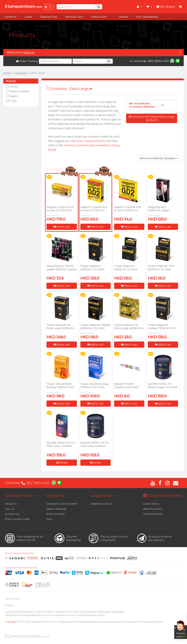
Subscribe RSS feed (163, 496)
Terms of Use (12, 599)
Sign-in (29, 52)
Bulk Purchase (55, 514)
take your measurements (88, 141)
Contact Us (12, 514)
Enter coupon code (17, 519)
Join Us (10, 509)
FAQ (49, 519)
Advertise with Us (102, 504)
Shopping (55, 496)
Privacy (9, 605)
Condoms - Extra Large (71, 89)
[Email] (89, 61)
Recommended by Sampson (159, 158)
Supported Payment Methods (21, 568)
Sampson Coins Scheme (62, 504)
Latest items (151, 504)
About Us (11, 504)
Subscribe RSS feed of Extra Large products (152, 118)
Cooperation (102, 496)
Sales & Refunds (56, 509)
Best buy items (153, 509)
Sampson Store (19, 496)
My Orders (166, 7)
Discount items (153, 514)
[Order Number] (55, 61)
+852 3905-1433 (156, 61)
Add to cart (62, 227)
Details (62, 463)
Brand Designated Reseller (20, 553)
